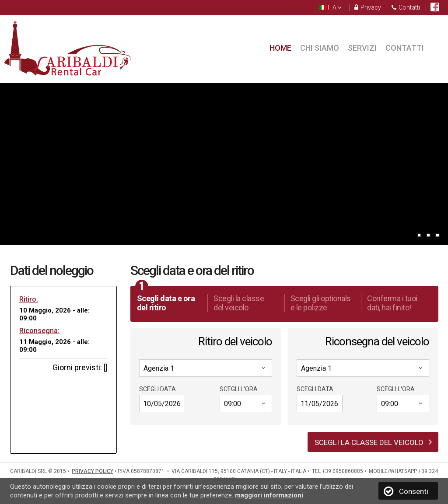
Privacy (368, 8)
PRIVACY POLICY (93, 471)
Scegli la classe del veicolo (373, 442)
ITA (331, 8)
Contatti (406, 8)
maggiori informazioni (269, 495)
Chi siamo (320, 48)
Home (280, 48)
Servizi (362, 48)
